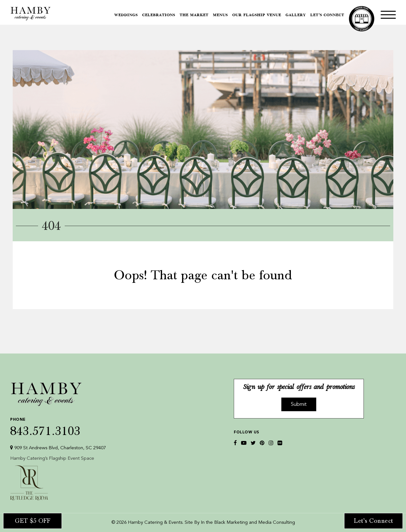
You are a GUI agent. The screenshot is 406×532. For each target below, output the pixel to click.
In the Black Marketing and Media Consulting (248, 523)
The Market (194, 15)
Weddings (126, 15)
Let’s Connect (327, 15)
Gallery (296, 15)
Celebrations (159, 15)
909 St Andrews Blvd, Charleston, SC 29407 (58, 448)
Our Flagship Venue (257, 15)
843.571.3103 (58, 426)
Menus (220, 15)
